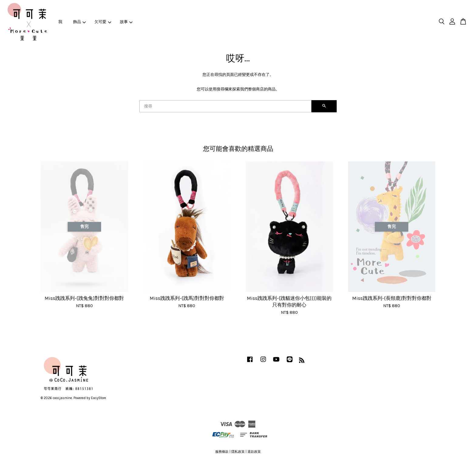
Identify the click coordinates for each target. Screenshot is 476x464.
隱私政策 (238, 452)
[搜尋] (225, 106)
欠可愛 (103, 22)
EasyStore (99, 398)
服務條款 (222, 452)
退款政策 (254, 452)
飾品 (80, 22)
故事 (126, 22)
